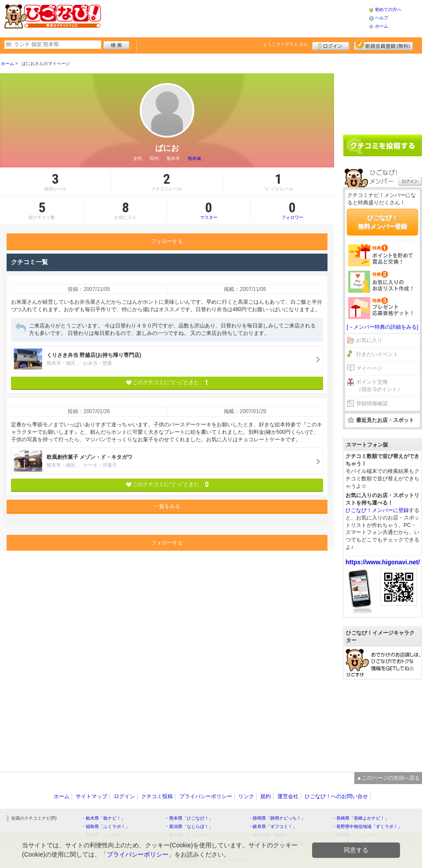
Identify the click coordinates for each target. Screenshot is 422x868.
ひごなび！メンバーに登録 (377, 510)
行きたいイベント (377, 354)
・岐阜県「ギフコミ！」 (273, 826)
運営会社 (288, 796)
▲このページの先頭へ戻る (388, 778)
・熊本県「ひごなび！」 (189, 818)
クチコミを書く (382, 145)
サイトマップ (91, 796)
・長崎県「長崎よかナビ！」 (360, 818)
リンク (246, 796)
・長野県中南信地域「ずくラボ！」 (367, 826)
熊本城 (194, 158)
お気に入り (369, 340)
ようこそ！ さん (286, 44)
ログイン (331, 45)
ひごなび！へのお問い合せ (336, 796)
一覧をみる (167, 506)
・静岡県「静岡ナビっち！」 (277, 818)
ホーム (382, 26)
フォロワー (292, 210)
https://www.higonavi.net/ (383, 562)
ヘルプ (382, 18)
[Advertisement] (382, 91)
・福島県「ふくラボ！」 (105, 826)
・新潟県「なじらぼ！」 (189, 826)
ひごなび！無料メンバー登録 (382, 222)
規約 (266, 796)
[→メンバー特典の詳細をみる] (383, 327)
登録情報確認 (372, 403)
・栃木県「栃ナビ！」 (103, 818)
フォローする (167, 241)
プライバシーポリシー (206, 796)
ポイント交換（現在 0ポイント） (379, 386)
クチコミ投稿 (157, 796)
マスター (209, 210)
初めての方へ (388, 9)
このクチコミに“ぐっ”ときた (167, 383)
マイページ (369, 368)
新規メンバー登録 (384, 45)
